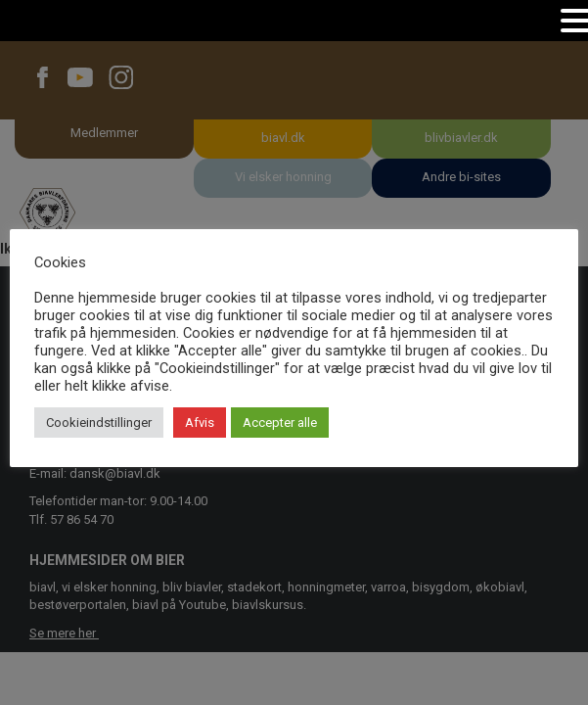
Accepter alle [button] (280, 423)
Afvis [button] (200, 423)
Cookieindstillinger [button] (99, 423)
